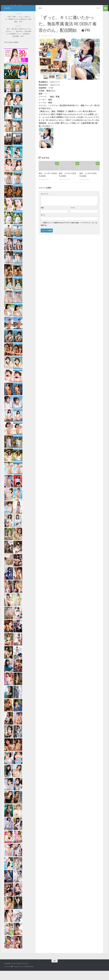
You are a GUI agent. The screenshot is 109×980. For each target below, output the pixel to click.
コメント (44, 203)
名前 (42, 217)
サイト (43, 224)
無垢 (40, 17)
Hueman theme (29, 976)
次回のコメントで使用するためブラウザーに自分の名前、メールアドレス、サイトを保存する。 (69, 233)
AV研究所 (13, 7)
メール (73, 217)
